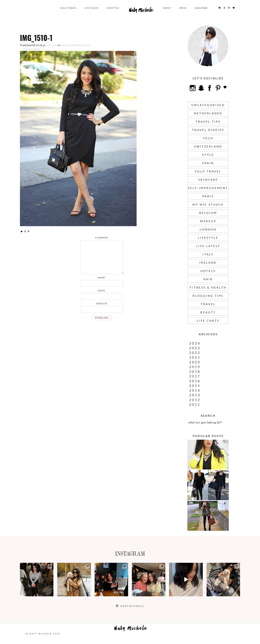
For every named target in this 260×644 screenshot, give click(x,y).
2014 (195, 390)
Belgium (208, 213)
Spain (208, 163)
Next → (38, 49)
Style (208, 155)
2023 (195, 348)
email (102, 291)
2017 (195, 376)
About (167, 8)
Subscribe (201, 8)
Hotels (208, 271)
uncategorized (208, 105)
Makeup (208, 221)
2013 (195, 395)
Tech (208, 138)
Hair (208, 279)
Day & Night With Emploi (76, 45)
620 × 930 (52, 45)
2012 (195, 400)
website (102, 304)
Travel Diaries (208, 130)
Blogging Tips (208, 296)
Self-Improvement (208, 188)
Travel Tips (208, 122)
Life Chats (92, 8)
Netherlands (208, 113)
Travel (208, 304)
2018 (195, 372)
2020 (195, 362)
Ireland (208, 263)
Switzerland (208, 146)
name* (102, 278)
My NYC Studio (208, 204)
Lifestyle (113, 8)
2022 (195, 353)
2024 (195, 343)
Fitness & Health (208, 287)
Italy (208, 254)
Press (183, 8)
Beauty (208, 312)
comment (102, 238)
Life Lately (208, 246)
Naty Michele (141, 11)
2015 (195, 386)
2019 (195, 367)
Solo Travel (68, 8)
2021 (195, 357)
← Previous (27, 49)
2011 (195, 405)
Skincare (208, 180)
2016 (195, 381)
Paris (208, 196)
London (208, 229)
